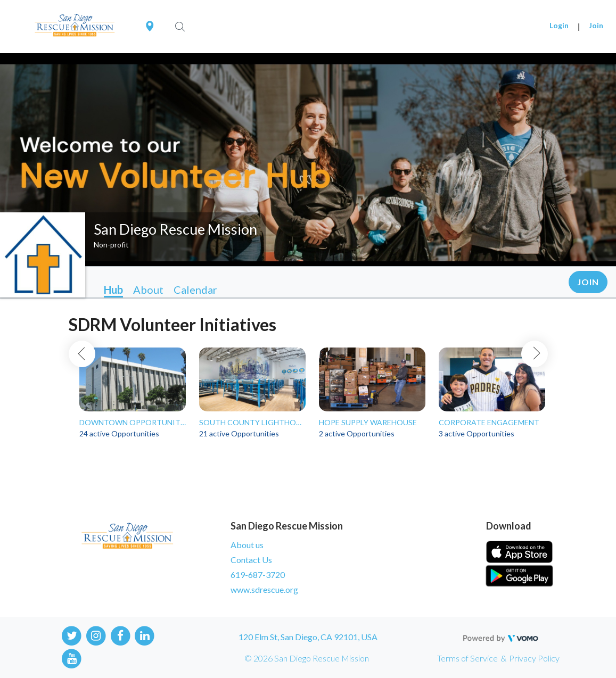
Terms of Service (467, 658)
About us (247, 545)
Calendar (195, 290)
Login (559, 25)
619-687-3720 (258, 574)
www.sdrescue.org (264, 589)
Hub (113, 290)
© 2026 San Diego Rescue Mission (307, 658)
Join (596, 25)
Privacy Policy (534, 658)
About (148, 290)
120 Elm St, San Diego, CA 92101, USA (308, 637)
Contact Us (251, 560)
